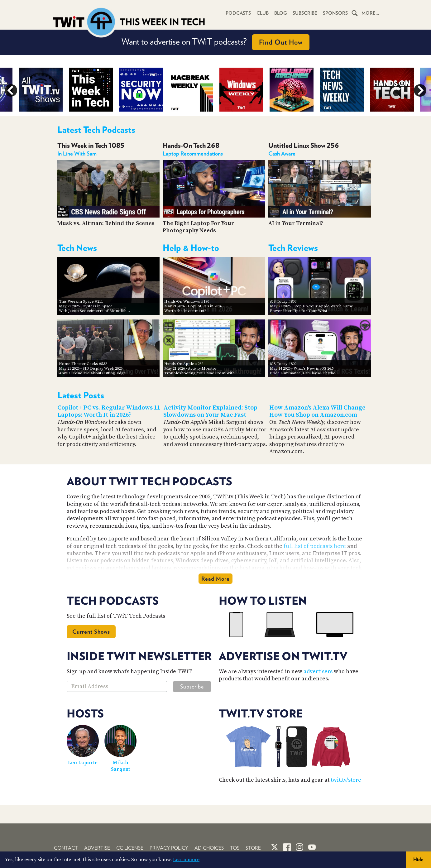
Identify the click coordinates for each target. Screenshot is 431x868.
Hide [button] (418, 859)
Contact (66, 848)
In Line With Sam (77, 153)
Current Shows (91, 632)
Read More (215, 579)
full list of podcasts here (315, 546)
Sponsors (335, 13)
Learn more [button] (186, 860)
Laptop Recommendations (193, 153)
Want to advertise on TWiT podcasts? (215, 42)
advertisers (318, 671)
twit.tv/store (346, 780)
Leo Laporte (83, 763)
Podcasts (238, 13)
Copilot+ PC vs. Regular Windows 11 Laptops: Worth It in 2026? (109, 411)
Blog (281, 13)
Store (253, 848)
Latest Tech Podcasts (96, 130)
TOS (235, 848)
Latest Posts (81, 395)
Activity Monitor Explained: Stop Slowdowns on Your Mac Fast (210, 411)
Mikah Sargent (120, 766)
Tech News (77, 248)
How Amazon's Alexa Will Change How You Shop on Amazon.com (317, 411)
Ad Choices (209, 848)
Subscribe (305, 13)
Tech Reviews (293, 248)
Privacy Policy (169, 848)
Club (263, 13)
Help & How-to (191, 248)
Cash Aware (282, 153)
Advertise (97, 848)
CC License (130, 848)
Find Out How (281, 42)
